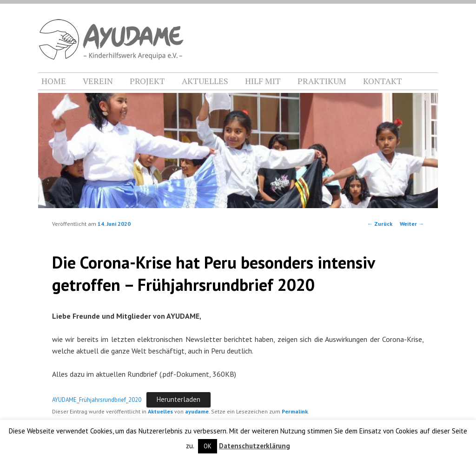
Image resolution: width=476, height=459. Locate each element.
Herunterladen (178, 399)
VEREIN (98, 81)
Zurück (380, 224)
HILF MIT (263, 81)
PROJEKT (147, 81)
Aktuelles (160, 411)
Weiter (412, 224)
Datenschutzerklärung (255, 446)
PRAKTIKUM (322, 81)
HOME (54, 81)
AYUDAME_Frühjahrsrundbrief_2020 (97, 400)
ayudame (197, 411)
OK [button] (208, 446)
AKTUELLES (205, 81)
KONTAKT (383, 81)
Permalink (295, 411)
